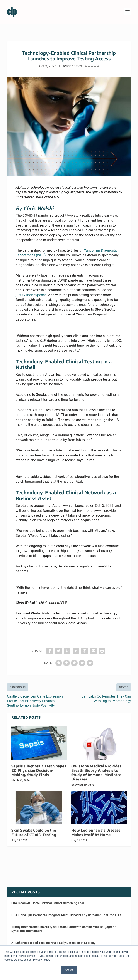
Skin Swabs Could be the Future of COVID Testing (34, 832)
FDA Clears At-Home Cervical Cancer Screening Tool (48, 903)
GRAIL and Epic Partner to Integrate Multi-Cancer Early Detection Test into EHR (66, 915)
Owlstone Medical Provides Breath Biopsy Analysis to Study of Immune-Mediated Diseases (96, 773)
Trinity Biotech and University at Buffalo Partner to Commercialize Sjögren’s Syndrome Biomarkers (64, 929)
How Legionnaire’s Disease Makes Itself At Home (96, 832)
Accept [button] (69, 970)
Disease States (71, 66)
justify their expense (31, 295)
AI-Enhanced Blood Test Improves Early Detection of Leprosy (53, 943)
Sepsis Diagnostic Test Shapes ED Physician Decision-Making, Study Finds (39, 770)
